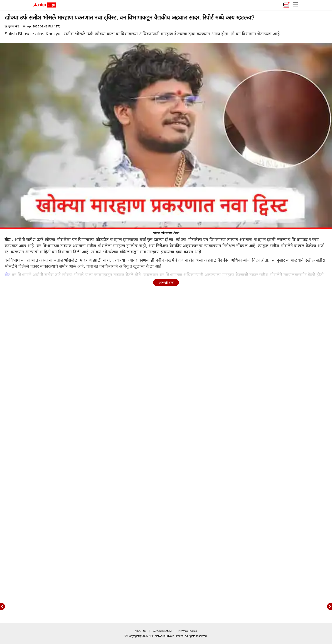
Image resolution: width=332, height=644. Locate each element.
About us (141, 631)
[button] (295, 5)
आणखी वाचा (167, 283)
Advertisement (163, 631)
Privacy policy (188, 631)
